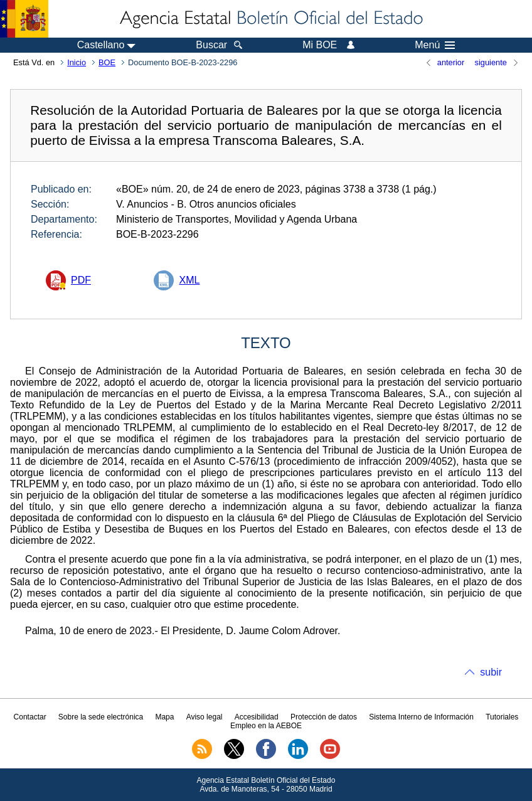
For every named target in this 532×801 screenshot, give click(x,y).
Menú (435, 45)
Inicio (77, 62)
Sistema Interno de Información (421, 717)
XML (189, 280)
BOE (107, 62)
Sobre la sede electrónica (101, 717)
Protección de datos (324, 717)
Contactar (30, 717)
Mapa (164, 717)
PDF (81, 280)
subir (491, 672)
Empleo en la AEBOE (266, 726)
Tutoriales (502, 717)
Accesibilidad (257, 717)
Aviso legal (205, 717)
